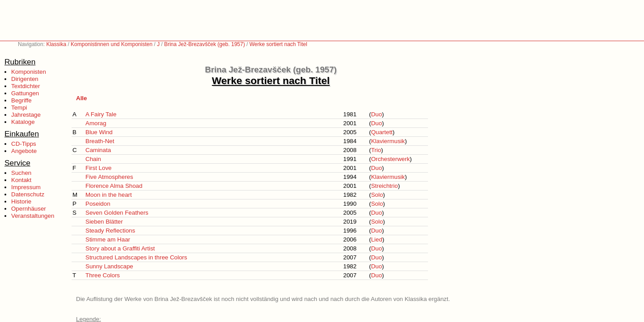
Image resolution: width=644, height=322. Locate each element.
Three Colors (103, 275)
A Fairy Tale (101, 114)
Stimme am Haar (108, 239)
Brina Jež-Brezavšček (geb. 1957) (205, 44)
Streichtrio (385, 186)
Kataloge (23, 122)
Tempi (19, 108)
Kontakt (21, 180)
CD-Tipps (24, 144)
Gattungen (25, 93)
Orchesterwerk (391, 159)
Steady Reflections (110, 231)
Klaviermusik (388, 141)
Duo (377, 114)
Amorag (96, 123)
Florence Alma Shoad (114, 186)
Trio (376, 150)
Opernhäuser (29, 209)
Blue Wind (99, 132)
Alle (81, 98)
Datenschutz (28, 194)
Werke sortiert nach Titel (278, 44)
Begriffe (21, 100)
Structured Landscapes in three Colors (136, 257)
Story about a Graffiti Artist (120, 248)
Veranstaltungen (33, 216)
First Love (99, 168)
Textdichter (25, 86)
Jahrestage (26, 115)
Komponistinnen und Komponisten (112, 44)
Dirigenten (25, 79)
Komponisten (29, 72)
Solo (377, 195)
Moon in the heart (109, 195)
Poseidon (98, 204)
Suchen (21, 173)
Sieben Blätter (104, 222)
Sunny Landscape (109, 266)
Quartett (382, 132)
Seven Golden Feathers (117, 213)
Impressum (26, 187)
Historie (21, 201)
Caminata (98, 150)
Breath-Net (100, 141)
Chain (93, 159)
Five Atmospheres (109, 177)
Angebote (24, 151)
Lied (377, 239)
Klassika (56, 44)
